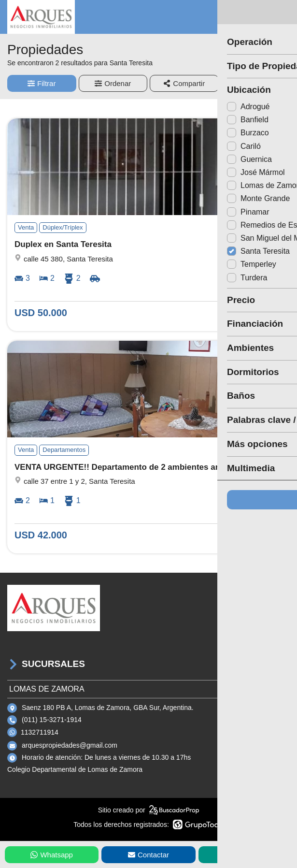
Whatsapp (52, 855)
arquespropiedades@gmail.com (70, 745)
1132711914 (40, 732)
